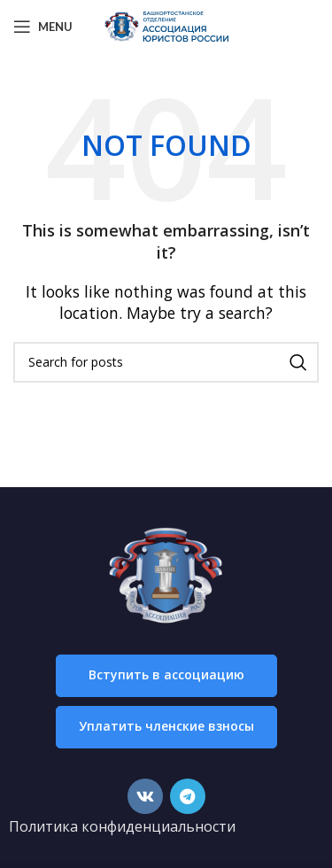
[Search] (166, 362)
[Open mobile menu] (43, 27)
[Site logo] (166, 25)
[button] (166, 676)
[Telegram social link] (188, 796)
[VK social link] (145, 796)
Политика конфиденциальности (122, 826)
